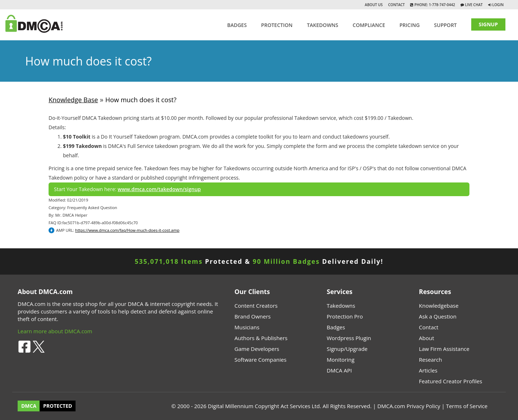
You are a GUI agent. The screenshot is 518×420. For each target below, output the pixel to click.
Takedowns (341, 306)
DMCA (29, 406)
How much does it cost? (141, 100)
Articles (428, 370)
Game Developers (257, 349)
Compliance (369, 25)
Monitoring (340, 360)
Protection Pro (345, 316)
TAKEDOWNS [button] (322, 25)
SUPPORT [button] (446, 25)
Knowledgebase (439, 306)
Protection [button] (277, 25)
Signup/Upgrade (347, 349)
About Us (374, 5)
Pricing (409, 25)
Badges (237, 25)
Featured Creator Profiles (451, 381)
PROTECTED (58, 406)
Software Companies (260, 360)
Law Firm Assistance (444, 349)
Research (431, 360)
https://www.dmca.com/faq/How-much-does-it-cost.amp (127, 230)
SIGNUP (488, 24)
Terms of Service (467, 406)
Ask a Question (438, 316)
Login (498, 5)
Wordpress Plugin (349, 338)
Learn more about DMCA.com (55, 331)
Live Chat (473, 5)
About (427, 338)
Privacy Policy (423, 406)
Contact (396, 5)
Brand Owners (253, 316)
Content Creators (256, 306)
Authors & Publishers (261, 338)
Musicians (247, 327)
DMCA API (339, 370)
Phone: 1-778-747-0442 (434, 5)
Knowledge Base (73, 100)
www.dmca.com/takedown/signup (159, 189)
